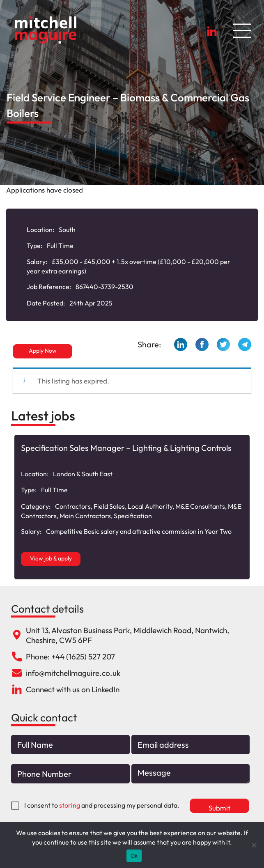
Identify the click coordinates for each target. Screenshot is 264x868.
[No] (254, 845)
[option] (132, 507)
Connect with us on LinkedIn (73, 689)
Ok (134, 856)
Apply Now (43, 351)
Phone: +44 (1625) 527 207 (70, 657)
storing (70, 805)
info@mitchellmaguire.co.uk (73, 673)
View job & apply (51, 558)
